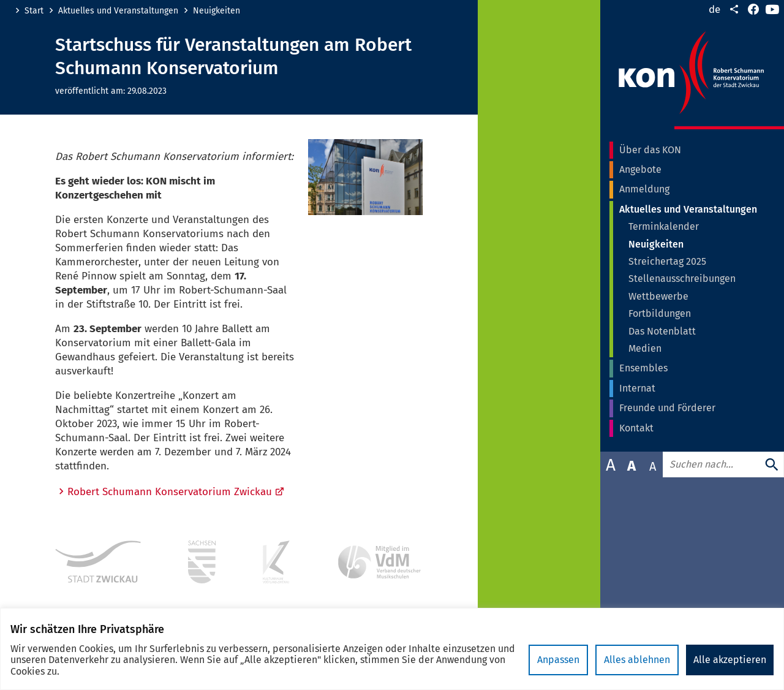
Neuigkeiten (217, 11)
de (714, 9)
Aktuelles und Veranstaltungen (118, 11)
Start (34, 11)
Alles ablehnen (637, 660)
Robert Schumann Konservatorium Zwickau (176, 492)
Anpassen (558, 660)
